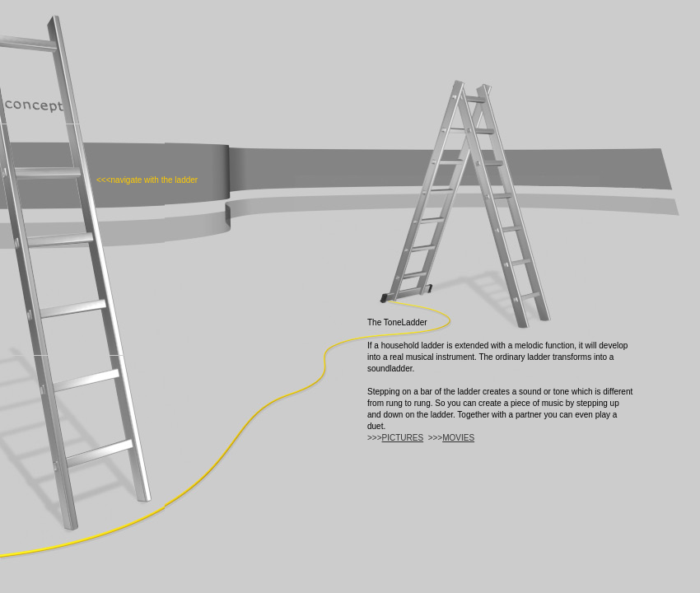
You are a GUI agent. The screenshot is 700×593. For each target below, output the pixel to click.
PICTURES (403, 438)
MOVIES (458, 438)
